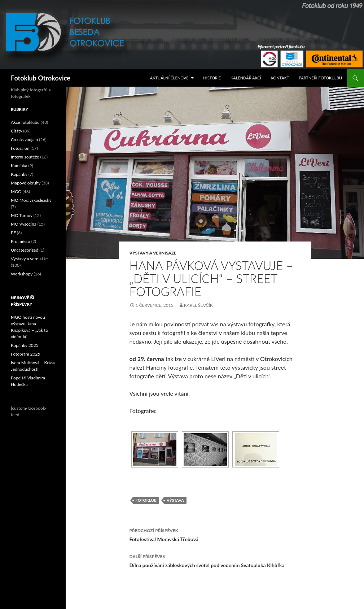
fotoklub (146, 500)
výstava (175, 500)
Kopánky (19, 174)
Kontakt (280, 78)
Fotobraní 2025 (25, 354)
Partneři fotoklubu (320, 78)
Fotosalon (20, 148)
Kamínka (19, 166)
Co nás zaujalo (24, 140)
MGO (16, 192)
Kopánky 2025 (25, 345)
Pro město (21, 241)
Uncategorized (25, 250)
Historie (212, 78)
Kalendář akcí (246, 78)
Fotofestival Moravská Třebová (215, 534)
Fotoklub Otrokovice (41, 78)
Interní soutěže (25, 157)
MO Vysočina (24, 224)
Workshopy (22, 274)
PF (13, 233)
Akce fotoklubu (25, 122)
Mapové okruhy (26, 183)
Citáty (16, 131)
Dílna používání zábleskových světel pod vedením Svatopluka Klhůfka (215, 560)
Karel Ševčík (198, 305)
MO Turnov (22, 215)
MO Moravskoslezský (31, 200)
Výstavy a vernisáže (153, 253)
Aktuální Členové (169, 78)
